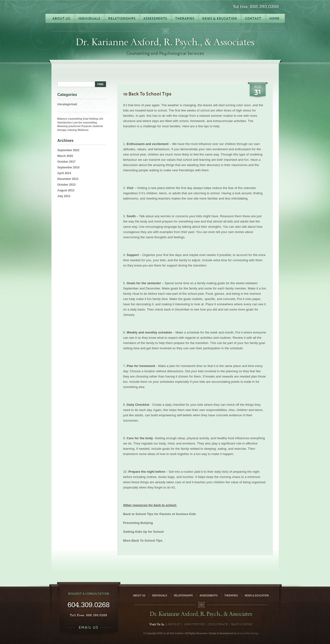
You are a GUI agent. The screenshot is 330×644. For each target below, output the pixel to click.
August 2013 (66, 190)
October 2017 (67, 162)
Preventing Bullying (138, 523)
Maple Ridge (242, 624)
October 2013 (67, 185)
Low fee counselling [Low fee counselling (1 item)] (85, 122)
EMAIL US (89, 627)
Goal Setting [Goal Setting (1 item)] (90, 119)
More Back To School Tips (143, 541)
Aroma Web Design (248, 633)
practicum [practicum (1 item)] (75, 126)
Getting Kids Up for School (144, 532)
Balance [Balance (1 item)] (62, 119)
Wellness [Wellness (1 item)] (83, 130)
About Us (139, 596)
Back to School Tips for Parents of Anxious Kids (160, 514)
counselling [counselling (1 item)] (75, 119)
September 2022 (68, 150)
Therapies (231, 596)
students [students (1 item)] (98, 126)
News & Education (257, 596)
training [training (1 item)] (72, 130)
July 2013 (64, 196)
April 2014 (64, 173)
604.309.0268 (89, 605)
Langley (173, 624)
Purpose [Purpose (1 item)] (87, 126)
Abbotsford (194, 624)
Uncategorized (67, 104)
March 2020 (65, 156)
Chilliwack (218, 624)
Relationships (183, 596)
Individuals (159, 596)
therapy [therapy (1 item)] (62, 130)
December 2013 (68, 179)
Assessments (209, 596)
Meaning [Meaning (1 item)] (63, 126)
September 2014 (68, 167)
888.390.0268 (264, 7)
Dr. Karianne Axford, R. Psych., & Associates (165, 42)
